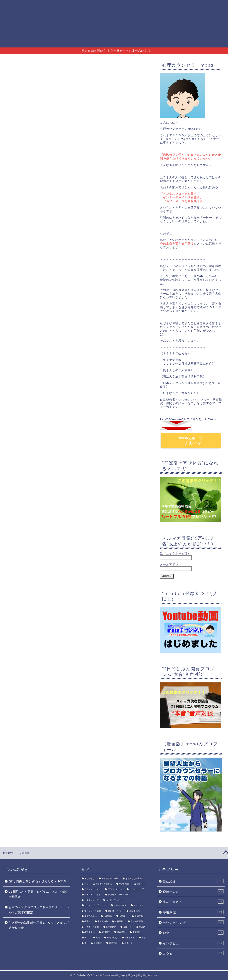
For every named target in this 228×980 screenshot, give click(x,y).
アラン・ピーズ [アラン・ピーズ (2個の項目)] (115, 889)
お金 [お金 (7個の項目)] (86, 884)
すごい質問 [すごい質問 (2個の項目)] (124, 884)
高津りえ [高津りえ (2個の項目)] (129, 943)
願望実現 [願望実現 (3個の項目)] (113, 943)
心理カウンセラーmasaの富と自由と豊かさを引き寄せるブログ (17, 24)
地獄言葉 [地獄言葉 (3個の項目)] (108, 916)
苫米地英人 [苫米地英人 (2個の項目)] (130, 938)
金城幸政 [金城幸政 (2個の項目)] (98, 943)
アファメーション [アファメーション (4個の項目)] (93, 889)
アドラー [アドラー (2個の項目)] (141, 884)
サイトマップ (211, 6)
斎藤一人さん (160, 6)
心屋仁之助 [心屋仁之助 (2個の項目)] (111, 927)
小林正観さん (185, 6)
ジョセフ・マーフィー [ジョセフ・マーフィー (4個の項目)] (118, 895)
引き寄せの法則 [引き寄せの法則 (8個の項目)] (92, 927)
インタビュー (193, 943)
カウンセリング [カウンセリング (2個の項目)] (136, 889)
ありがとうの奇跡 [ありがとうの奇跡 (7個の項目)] (110, 879)
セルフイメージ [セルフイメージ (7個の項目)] (92, 900)
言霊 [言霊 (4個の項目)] (144, 938)
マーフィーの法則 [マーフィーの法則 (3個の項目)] (93, 911)
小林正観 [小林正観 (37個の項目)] (119, 922)
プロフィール (102, 6)
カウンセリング (193, 922)
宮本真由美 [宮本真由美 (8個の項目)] (103, 922)
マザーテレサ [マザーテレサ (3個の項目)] (120, 906)
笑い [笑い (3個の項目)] (86, 938)
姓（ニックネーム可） (175, 554)
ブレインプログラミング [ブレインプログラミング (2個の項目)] (96, 906)
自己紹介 (193, 881)
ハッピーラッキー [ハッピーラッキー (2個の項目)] (114, 900)
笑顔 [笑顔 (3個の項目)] (98, 938)
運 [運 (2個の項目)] (85, 943)
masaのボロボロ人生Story (191, 441)
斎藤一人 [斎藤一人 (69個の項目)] (127, 927)
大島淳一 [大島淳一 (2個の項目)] (123, 916)
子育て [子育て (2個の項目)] (87, 922)
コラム (193, 953)
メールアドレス (171, 565)
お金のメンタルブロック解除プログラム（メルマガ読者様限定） (39, 910)
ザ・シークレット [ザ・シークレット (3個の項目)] (93, 895)
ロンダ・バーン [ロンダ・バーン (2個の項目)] (115, 911)
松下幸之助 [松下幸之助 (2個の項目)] (89, 932)
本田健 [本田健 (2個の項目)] (142, 927)
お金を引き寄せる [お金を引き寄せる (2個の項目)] (104, 884)
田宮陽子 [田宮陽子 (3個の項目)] (137, 932)
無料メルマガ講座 (131, 6)
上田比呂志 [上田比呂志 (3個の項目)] (134, 911)
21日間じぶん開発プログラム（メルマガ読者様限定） (38, 894)
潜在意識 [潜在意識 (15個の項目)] (121, 932)
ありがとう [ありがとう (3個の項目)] (89, 879)
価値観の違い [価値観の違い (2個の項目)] (91, 916)
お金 (193, 933)
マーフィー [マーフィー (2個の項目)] (139, 906)
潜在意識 (193, 912)
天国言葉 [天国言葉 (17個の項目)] (139, 916)
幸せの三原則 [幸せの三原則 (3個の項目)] (137, 922)
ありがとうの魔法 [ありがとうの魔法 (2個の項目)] (133, 879)
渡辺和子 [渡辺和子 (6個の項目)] (106, 932)
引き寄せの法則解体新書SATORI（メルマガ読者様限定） (39, 925)
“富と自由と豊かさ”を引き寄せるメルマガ (37, 881)
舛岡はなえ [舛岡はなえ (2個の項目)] (112, 938)
